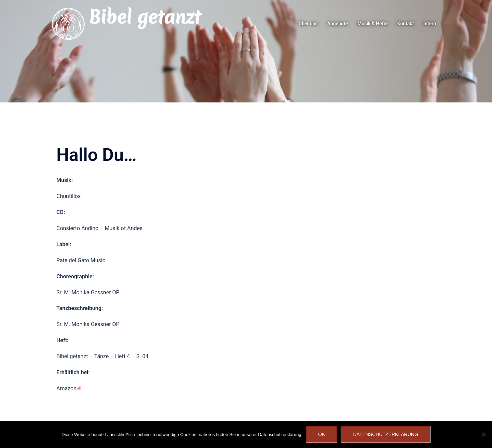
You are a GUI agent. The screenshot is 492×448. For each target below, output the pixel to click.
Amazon (66, 388)
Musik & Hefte (373, 24)
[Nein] (483, 434)
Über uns (308, 24)
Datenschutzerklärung (385, 434)
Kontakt (406, 24)
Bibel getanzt (145, 17)
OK (322, 434)
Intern (430, 24)
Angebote (338, 24)
